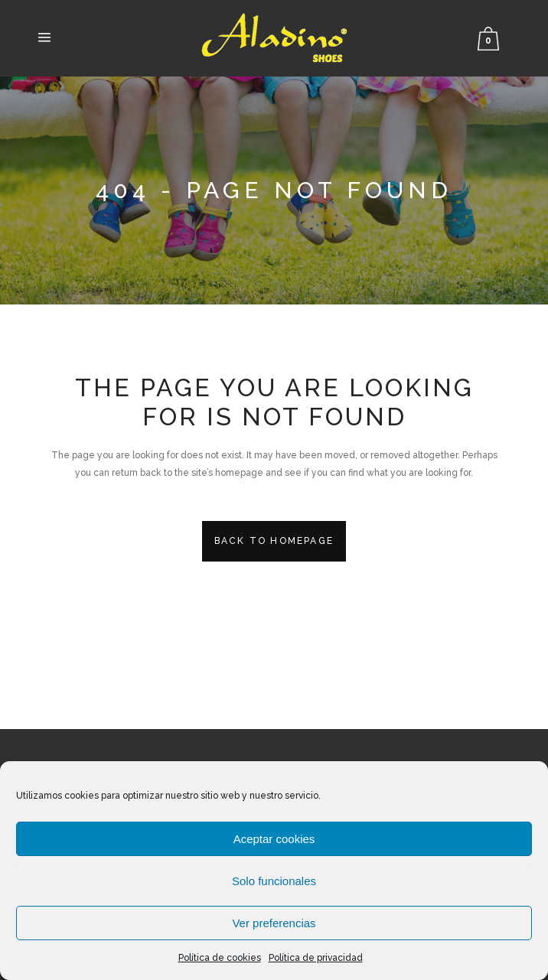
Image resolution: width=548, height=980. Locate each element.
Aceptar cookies (274, 839)
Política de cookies (220, 958)
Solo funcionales (274, 881)
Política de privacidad (316, 958)
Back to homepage (274, 541)
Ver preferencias (274, 923)
